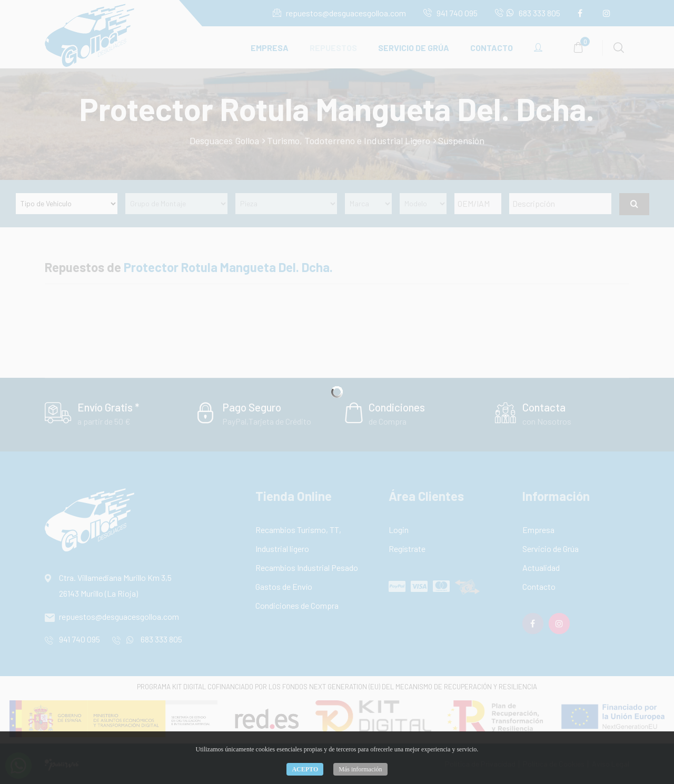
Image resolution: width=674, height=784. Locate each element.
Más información (360, 769)
